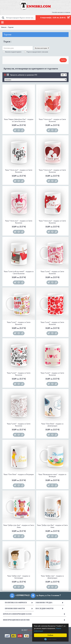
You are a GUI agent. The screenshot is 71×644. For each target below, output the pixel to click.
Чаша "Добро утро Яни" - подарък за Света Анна (52, 526)
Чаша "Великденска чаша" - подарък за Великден (52, 475)
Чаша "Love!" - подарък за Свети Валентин (52, 272)
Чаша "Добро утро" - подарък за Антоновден (19, 577)
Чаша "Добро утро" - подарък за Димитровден (52, 577)
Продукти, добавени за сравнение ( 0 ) (24, 75)
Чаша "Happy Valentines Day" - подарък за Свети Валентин (19, 120)
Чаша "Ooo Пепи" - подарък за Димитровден (52, 425)
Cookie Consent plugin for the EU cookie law (50, 639)
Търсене (11, 27)
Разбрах (50, 635)
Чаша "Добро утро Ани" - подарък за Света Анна (19, 526)
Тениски (30, 630)
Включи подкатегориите (12, 52)
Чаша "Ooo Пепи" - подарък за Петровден (19, 474)
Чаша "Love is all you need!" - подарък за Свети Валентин (19, 272)
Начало (4, 27)
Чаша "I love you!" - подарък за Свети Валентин (52, 120)
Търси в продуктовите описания (36, 52)
